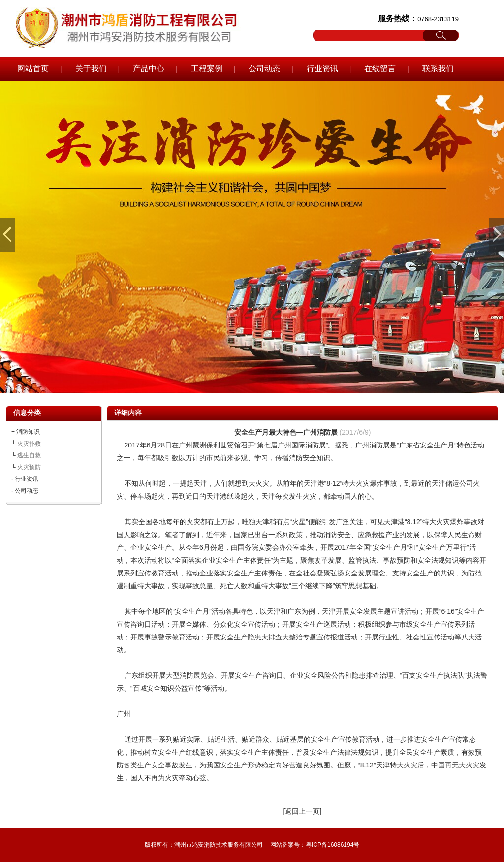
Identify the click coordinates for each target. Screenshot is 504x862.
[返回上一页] (303, 811)
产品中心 (149, 69)
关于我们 (91, 69)
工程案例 (207, 69)
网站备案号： (288, 845)
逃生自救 (29, 455)
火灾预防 (29, 467)
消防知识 (28, 432)
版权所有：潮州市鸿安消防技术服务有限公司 (204, 845)
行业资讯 (322, 69)
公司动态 (264, 69)
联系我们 (438, 69)
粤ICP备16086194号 (332, 845)
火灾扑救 (29, 444)
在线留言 (380, 69)
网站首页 (33, 69)
